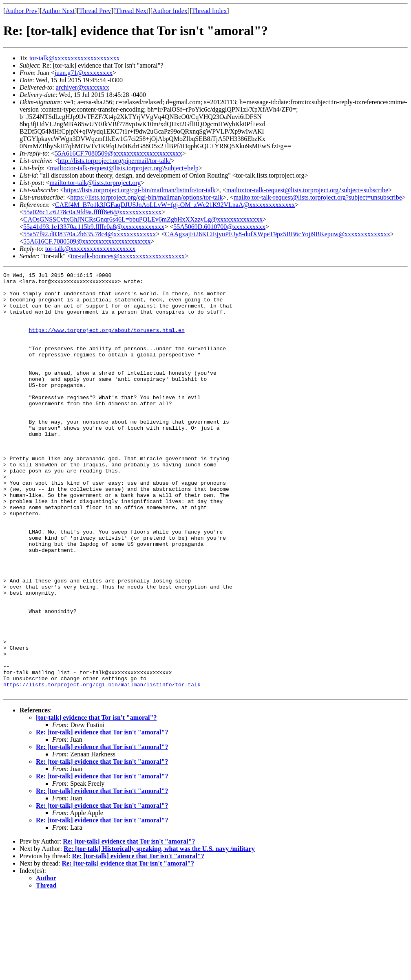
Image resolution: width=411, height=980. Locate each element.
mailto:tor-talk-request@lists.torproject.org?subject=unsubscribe (318, 197)
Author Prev (21, 11)
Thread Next (132, 11)
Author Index (170, 11)
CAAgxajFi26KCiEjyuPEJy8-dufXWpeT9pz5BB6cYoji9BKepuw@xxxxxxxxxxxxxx (277, 234)
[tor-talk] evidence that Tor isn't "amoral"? (96, 802)
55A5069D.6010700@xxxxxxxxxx (219, 227)
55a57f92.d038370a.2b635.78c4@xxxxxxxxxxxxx (89, 234)
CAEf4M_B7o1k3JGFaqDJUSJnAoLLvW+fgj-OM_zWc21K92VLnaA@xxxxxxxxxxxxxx (175, 205)
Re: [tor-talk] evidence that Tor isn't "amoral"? (102, 816)
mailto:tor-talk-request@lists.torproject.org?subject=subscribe (307, 190)
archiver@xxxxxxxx (83, 87)
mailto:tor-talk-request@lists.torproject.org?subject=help (124, 168)
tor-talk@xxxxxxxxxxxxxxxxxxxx (75, 58)
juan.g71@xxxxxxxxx (84, 73)
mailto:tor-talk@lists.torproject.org (95, 183)
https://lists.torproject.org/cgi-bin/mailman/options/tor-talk (146, 197)
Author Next (58, 11)
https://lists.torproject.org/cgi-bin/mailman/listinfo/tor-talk (140, 190)
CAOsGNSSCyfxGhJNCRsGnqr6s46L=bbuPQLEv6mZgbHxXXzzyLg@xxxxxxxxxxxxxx (143, 219)
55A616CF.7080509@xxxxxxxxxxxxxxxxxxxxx (118, 153)
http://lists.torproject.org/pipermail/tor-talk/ (114, 161)
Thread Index (210, 11)
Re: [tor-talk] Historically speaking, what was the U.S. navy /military (159, 933)
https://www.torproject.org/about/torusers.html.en (106, 342)
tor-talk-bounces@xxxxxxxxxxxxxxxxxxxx (128, 256)
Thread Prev (95, 11)
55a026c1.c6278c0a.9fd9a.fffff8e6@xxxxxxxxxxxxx (92, 212)
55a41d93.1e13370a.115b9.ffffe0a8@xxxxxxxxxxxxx (94, 227)
